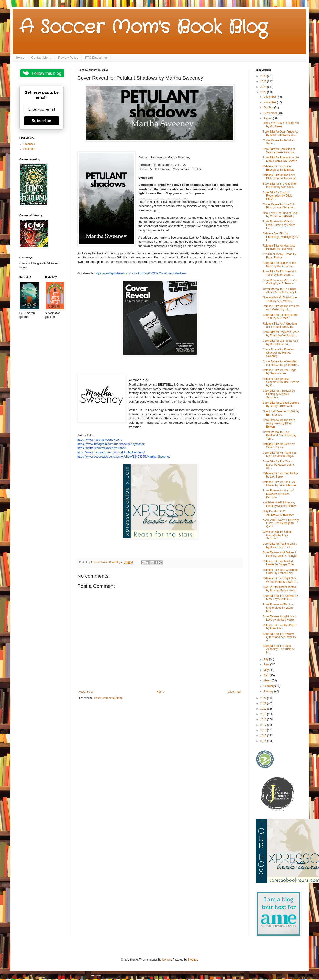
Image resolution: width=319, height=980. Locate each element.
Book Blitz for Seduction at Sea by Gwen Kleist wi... (279, 151)
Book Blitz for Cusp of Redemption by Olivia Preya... (278, 196)
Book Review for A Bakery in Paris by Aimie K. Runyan (280, 554)
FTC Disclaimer (96, 58)
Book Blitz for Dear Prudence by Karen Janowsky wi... (281, 133)
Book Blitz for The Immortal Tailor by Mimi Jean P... (279, 273)
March (268, 680)
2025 (264, 81)
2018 (264, 719)
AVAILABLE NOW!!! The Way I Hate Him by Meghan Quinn (281, 523)
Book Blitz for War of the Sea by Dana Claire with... (280, 342)
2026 (264, 76)
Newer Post (86, 692)
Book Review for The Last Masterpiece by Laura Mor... (279, 608)
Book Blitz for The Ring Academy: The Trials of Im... (279, 649)
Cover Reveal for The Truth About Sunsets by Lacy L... (281, 291)
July (266, 659)
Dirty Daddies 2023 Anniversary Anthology (278, 513)
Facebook (29, 144)
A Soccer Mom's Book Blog (143, 28)
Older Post (234, 692)
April (267, 675)
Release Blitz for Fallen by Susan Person (279, 446)
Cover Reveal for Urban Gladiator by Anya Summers (277, 535)
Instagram (29, 149)
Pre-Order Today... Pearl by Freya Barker (279, 256)
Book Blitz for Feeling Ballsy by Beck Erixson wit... (280, 545)
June (267, 664)
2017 (264, 725)
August (268, 118)
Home (20, 58)
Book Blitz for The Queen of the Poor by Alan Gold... (280, 185)
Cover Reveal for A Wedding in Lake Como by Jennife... (281, 363)
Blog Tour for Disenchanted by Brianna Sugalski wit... (280, 589)
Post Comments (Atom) (108, 698)
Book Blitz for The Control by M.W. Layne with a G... (280, 597)
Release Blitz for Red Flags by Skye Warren (279, 372)
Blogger (193, 960)
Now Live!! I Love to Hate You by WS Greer (281, 125)
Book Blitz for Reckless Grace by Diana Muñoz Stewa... (281, 334)
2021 (264, 703)
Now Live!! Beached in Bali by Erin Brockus (281, 413)
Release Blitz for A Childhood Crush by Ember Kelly (281, 572)
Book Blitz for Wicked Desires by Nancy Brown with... (281, 404)
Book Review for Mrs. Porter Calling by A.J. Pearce (280, 282)
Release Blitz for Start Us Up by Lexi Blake (280, 475)
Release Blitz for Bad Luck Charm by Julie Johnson (279, 484)
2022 (264, 698)
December (270, 97)
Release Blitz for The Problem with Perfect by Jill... (281, 308)
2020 (264, 709)
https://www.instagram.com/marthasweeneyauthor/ (111, 444)
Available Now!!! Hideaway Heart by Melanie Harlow (280, 504)
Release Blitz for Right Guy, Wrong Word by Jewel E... (280, 580)
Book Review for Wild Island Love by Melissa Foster (280, 618)
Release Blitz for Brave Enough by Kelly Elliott (278, 168)
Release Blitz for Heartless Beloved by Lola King (279, 247)
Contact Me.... (41, 58)
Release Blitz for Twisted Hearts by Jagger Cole (278, 563)
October (269, 108)
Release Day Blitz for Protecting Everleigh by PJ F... (281, 237)
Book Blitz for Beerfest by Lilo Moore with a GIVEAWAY (281, 159)
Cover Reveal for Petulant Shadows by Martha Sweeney (279, 353)
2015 (264, 736)
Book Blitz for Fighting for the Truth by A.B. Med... (280, 316)
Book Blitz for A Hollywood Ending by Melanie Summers (279, 394)
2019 (264, 714)
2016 (264, 730)
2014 (264, 741)
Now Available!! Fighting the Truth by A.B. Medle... (280, 299)
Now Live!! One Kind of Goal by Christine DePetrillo (280, 215)
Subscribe (42, 121)
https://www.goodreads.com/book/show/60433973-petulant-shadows (141, 273)
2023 (264, 92)
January (269, 691)
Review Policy (68, 58)
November (270, 102)
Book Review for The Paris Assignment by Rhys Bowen (279, 423)
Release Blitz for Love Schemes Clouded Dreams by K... (281, 382)
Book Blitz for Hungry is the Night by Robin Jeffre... (279, 264)
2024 (264, 87)
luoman (166, 960)
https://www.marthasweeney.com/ (100, 440)
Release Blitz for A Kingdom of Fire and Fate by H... (280, 325)
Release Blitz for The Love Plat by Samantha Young (280, 177)
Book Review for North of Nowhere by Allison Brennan (278, 494)
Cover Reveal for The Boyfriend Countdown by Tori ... (280, 435)
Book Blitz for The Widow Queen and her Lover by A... (279, 637)
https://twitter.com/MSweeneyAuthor (101, 448)
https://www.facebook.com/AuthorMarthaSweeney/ (111, 452)
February (269, 686)
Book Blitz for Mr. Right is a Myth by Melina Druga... (279, 454)
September (271, 113)
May (266, 670)
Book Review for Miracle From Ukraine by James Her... (279, 225)
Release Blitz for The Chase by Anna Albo (280, 627)
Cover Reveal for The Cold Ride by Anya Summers (279, 206)
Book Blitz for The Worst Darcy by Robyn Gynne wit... (279, 465)
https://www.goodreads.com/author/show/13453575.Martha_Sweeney (124, 457)
